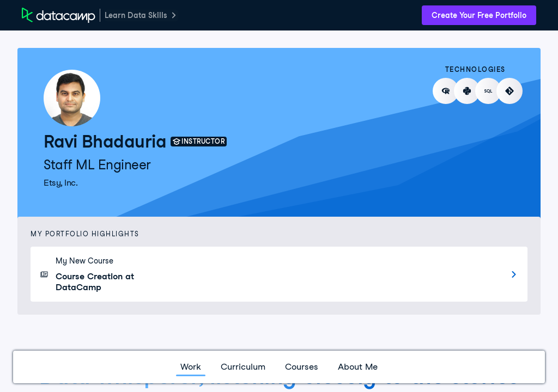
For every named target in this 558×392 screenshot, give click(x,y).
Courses (302, 367)
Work (191, 367)
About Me (358, 367)
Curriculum (243, 367)
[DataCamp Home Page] (59, 15)
